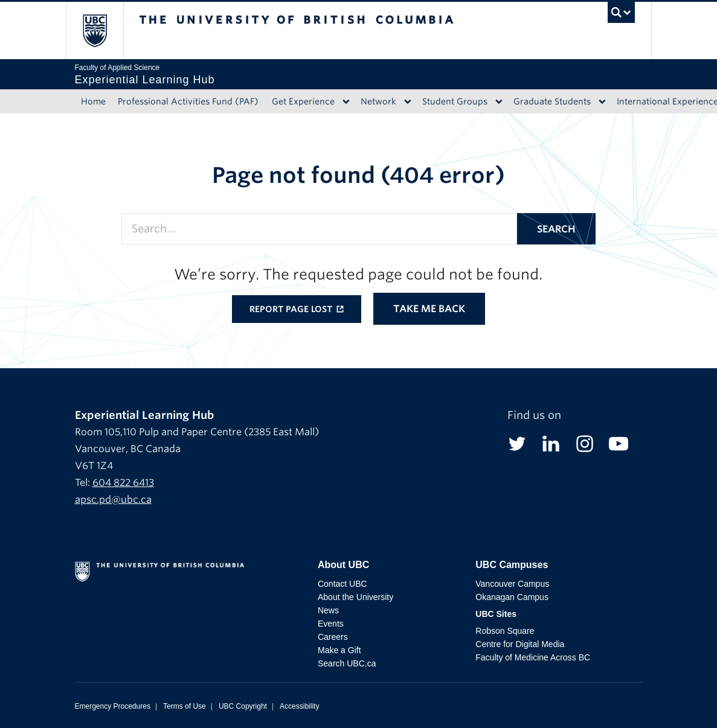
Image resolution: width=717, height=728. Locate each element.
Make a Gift (339, 650)
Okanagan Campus (512, 597)
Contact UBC (342, 584)
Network (378, 101)
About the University (355, 597)
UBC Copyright (243, 706)
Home (93, 101)
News (328, 610)
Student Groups (455, 101)
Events (331, 624)
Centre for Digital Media (520, 644)
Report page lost (292, 309)
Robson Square (505, 631)
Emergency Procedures (113, 706)
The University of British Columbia (104, 30)
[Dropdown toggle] (346, 101)
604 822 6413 (123, 483)
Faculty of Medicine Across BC (533, 657)
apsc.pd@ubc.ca (113, 500)
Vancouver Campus (512, 584)
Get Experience (303, 101)
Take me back (429, 309)
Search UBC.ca (347, 663)
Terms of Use (185, 706)
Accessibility (299, 706)
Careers (333, 637)
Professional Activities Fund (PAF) (188, 101)
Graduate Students (552, 101)
